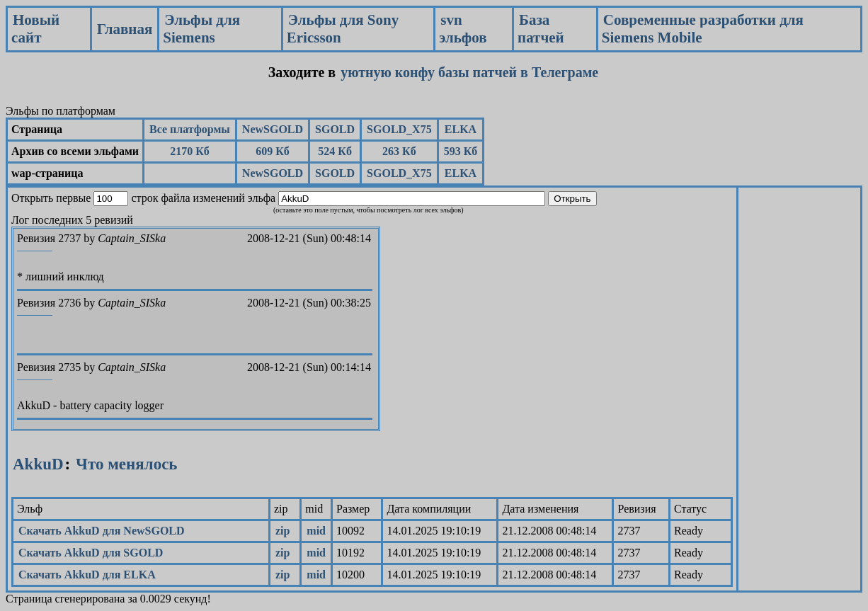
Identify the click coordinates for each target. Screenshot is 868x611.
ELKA (461, 129)
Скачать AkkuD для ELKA (87, 575)
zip (282, 531)
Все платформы (190, 129)
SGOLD (335, 129)
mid (316, 531)
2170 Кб (190, 151)
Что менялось (126, 464)
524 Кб (335, 151)
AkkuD (38, 464)
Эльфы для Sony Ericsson (343, 29)
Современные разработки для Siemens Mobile (703, 29)
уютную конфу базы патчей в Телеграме (469, 72)
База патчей (541, 29)
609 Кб (273, 151)
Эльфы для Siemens (201, 29)
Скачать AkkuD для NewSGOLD (102, 531)
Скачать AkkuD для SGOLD (91, 553)
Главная (125, 29)
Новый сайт (35, 29)
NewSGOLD (273, 129)
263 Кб (399, 151)
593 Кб (461, 151)
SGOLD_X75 (399, 129)
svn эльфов (463, 29)
